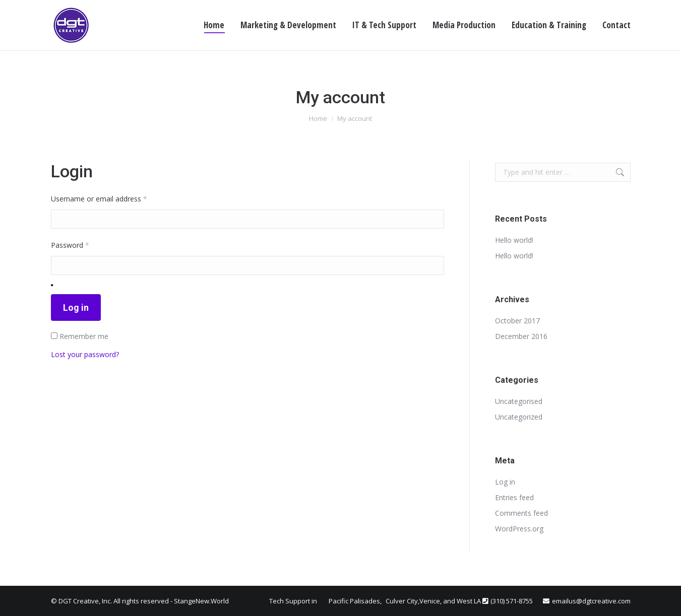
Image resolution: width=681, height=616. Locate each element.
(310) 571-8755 (512, 601)
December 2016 (521, 336)
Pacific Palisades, (356, 601)
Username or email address (113, 198)
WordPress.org (519, 529)
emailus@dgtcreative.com (591, 601)
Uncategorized (519, 417)
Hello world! (514, 240)
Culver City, (403, 601)
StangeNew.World (201, 601)
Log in (76, 307)
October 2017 (517, 321)
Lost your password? (85, 354)
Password (84, 244)
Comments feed (521, 513)
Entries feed (514, 497)
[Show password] (52, 285)
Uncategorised (519, 401)
